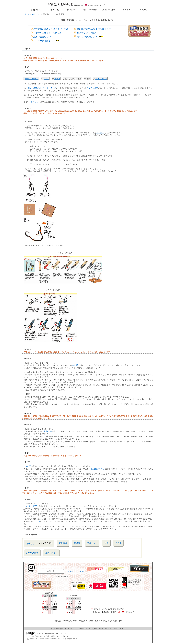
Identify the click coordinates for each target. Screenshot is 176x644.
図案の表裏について (42, 37)
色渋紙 (119, 543)
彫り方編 (63, 543)
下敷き (57, 79)
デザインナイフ (32, 79)
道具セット (35, 102)
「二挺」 (100, 133)
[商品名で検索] (51, 567)
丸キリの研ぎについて (89, 37)
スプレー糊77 (31, 506)
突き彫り (76, 365)
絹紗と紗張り (52, 553)
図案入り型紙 (92, 88)
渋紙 (106, 543)
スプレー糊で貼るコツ (45, 41)
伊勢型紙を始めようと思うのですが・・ (52, 29)
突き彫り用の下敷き (85, 33)
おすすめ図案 (32, 553)
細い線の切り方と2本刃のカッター (92, 29)
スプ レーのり (101, 79)
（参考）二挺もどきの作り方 (46, 33)
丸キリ (46, 79)
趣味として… (39, 543)
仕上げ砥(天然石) (98, 469)
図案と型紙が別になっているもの (42, 88)
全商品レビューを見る (76, 571)
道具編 (77, 543)
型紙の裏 (48, 431)
